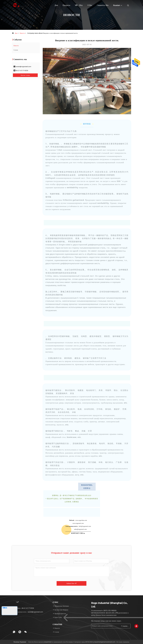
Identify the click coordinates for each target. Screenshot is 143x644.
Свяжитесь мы (103, 5)
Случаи (16, 50)
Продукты (66, 5)
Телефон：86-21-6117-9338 (24, 608)
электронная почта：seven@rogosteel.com (28, 612)
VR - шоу (79, 5)
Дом (56, 5)
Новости (22, 33)
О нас (90, 5)
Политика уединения (20, 642)
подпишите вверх (125, 626)
